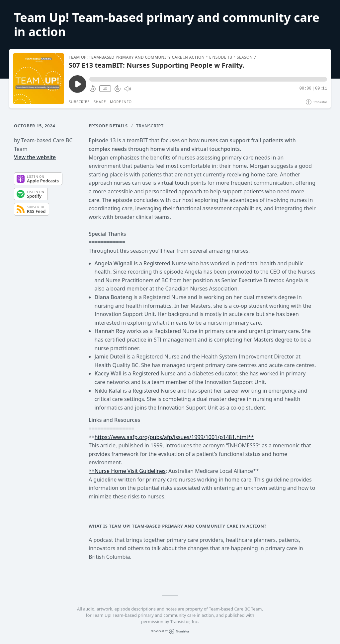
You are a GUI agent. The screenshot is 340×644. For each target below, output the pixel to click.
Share (100, 102)
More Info (121, 102)
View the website (35, 157)
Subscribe (79, 102)
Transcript (150, 126)
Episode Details (108, 126)
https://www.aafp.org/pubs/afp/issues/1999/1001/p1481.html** (174, 437)
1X (105, 89)
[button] (208, 79)
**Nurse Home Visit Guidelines (127, 471)
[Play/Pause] (39, 79)
